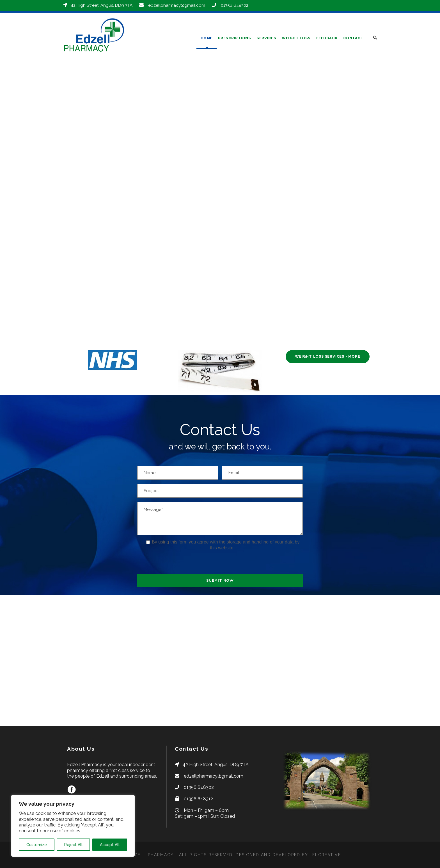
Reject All (73, 845)
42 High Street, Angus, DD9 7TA (102, 5)
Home (207, 38)
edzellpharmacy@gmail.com (177, 5)
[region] (73, 826)
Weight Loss (296, 38)
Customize (37, 845)
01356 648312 (198, 799)
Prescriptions (235, 38)
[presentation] (180, 563)
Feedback (327, 38)
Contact (353, 38)
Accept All (110, 845)
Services (266, 38)
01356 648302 (235, 5)
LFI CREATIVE (325, 855)
